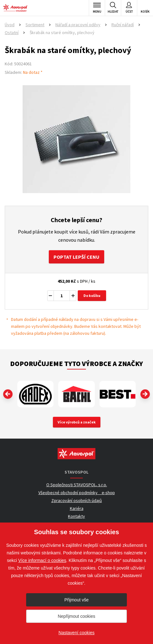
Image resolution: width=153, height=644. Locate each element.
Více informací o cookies (42, 560)
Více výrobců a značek (77, 422)
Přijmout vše (76, 600)
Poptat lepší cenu (76, 257)
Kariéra (77, 508)
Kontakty (76, 516)
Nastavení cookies (76, 633)
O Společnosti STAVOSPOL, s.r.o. (77, 485)
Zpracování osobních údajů (77, 500)
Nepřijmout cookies (76, 616)
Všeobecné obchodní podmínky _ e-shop (77, 493)
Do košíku (92, 295)
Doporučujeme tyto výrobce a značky (76, 363)
